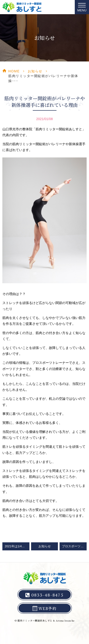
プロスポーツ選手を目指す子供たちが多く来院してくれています (74, 546)
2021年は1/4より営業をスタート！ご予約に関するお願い (17, 546)
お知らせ (35, 71)
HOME (14, 71)
